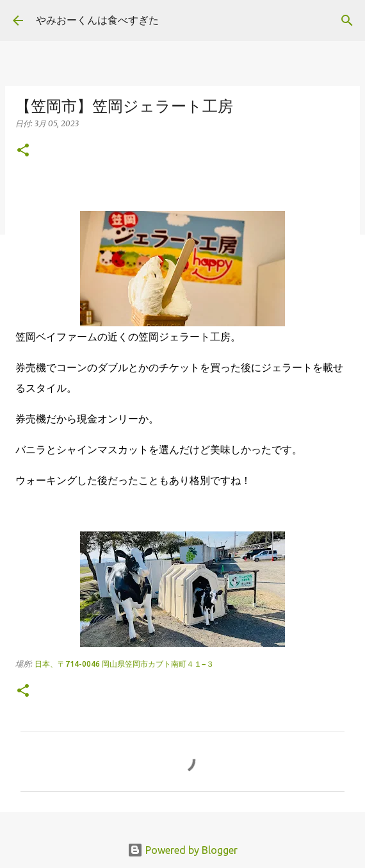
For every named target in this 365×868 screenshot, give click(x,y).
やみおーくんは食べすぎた (97, 20)
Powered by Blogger (182, 850)
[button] (23, 151)
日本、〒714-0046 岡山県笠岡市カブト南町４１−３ (124, 664)
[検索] (347, 21)
